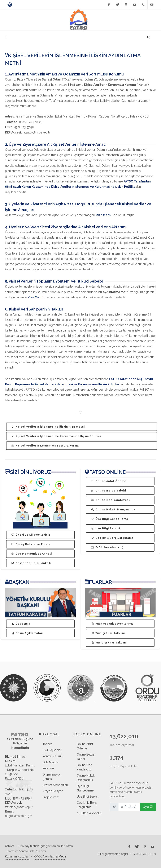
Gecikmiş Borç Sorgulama (87, 805)
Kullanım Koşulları (17, 856)
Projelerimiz (51, 797)
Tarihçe (47, 744)
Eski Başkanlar (52, 750)
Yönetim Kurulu (53, 756)
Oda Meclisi (51, 762)
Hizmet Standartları (55, 785)
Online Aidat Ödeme (85, 746)
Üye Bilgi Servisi (88, 797)
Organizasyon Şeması (52, 777)
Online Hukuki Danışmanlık (86, 778)
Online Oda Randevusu (84, 767)
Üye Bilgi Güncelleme (85, 788)
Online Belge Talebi (86, 757)
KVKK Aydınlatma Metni (50, 856)
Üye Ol (148, 807)
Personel (49, 768)
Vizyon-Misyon (53, 791)
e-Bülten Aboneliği (89, 813)
